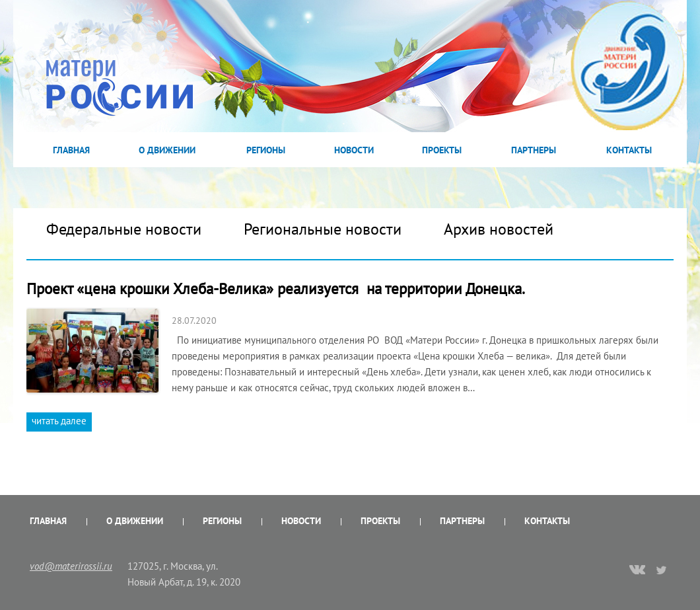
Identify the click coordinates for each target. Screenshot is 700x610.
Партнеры (534, 150)
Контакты (629, 150)
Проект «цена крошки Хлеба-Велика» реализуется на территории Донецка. (276, 288)
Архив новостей (499, 229)
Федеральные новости (124, 229)
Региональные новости (323, 229)
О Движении (167, 150)
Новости (354, 150)
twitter (662, 570)
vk (637, 571)
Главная (71, 150)
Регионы (266, 150)
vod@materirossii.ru (71, 566)
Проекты (442, 150)
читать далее (59, 421)
